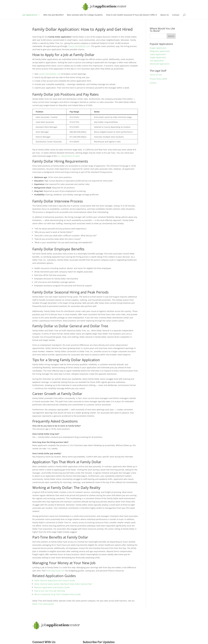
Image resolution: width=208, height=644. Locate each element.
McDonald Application (160, 64)
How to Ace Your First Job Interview (50, 591)
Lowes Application (158, 54)
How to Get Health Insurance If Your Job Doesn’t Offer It (132, 15)
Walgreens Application (160, 51)
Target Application (158, 57)
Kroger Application (158, 48)
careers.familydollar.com (79, 46)
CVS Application (157, 61)
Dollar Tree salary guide (43, 604)
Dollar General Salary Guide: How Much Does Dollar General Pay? (63, 584)
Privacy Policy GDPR (158, 79)
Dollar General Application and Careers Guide (55, 580)
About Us (165, 15)
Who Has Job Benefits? (54, 15)
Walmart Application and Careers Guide (52, 587)
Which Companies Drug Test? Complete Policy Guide (57, 594)
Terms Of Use (156, 75)
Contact (176, 15)
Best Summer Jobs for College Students (85, 15)
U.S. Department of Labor (69, 156)
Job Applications (30, 15)
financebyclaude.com (55, 571)
